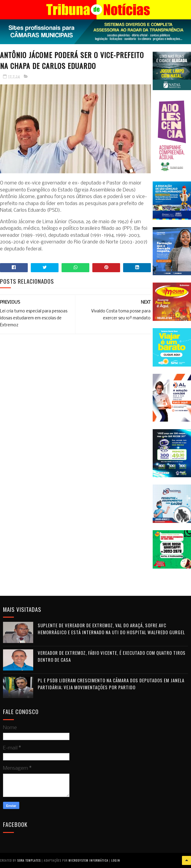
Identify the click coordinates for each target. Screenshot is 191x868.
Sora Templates (29, 860)
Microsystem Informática (88, 860)
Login (116, 860)
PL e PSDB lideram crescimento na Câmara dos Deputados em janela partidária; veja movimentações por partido (111, 684)
